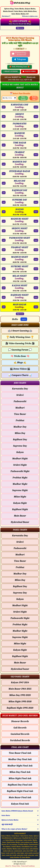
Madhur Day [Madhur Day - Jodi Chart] (20, 427)
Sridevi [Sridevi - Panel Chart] (20, 542)
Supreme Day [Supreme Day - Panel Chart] (20, 593)
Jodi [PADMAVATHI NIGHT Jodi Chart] (4, 240)
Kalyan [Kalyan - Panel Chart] (20, 599)
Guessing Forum (20, 350)
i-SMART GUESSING (11, 71)
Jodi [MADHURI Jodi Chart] (4, 136)
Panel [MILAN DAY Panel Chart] (36, 183)
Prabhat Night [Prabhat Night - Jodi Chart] (20, 478)
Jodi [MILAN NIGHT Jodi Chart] (4, 278)
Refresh (20, 28)
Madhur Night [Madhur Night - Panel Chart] (20, 631)
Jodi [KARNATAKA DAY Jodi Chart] (4, 107)
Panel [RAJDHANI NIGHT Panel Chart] (36, 297)
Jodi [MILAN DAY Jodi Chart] (4, 183)
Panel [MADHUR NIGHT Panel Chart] (36, 259)
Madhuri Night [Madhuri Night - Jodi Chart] (20, 459)
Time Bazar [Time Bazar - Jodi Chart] (20, 414)
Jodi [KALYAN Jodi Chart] (4, 212)
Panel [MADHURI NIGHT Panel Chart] (36, 221)
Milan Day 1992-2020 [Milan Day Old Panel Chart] (20, 695)
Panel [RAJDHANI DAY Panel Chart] (36, 193)
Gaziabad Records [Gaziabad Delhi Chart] (20, 734)
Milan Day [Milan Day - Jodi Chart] (20, 433)
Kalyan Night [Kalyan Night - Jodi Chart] (20, 503)
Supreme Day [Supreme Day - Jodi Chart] (20, 446)
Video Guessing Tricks (20, 343)
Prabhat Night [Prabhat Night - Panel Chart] (20, 625)
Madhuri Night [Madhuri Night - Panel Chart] (20, 605)
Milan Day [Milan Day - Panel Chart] (20, 580)
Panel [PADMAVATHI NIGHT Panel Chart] (36, 240)
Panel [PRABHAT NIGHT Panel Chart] (36, 250)
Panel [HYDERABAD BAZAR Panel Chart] (36, 174)
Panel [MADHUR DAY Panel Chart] (36, 164)
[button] (20, 325)
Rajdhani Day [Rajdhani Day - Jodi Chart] (20, 439)
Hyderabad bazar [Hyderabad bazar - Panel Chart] (20, 669)
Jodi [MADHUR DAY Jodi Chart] (4, 164)
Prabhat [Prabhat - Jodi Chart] (20, 420)
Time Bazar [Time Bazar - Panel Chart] (20, 561)
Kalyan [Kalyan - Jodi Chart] (20, 452)
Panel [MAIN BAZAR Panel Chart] (36, 307)
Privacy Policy (16, 866)
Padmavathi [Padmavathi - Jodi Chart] (20, 401)
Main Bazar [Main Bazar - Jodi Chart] (20, 516)
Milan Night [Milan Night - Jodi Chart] (20, 497)
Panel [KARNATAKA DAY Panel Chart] (36, 107)
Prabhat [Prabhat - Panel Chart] (20, 567)
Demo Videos (20, 369)
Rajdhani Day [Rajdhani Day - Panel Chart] (20, 586)
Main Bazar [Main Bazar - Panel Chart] (20, 663)
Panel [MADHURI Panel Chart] (36, 136)
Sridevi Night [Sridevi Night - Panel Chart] (20, 612)
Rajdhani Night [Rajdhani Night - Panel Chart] (20, 656)
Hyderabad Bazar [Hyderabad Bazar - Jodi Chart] (20, 522)
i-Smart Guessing (20, 331)
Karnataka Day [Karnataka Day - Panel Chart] (20, 536)
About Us (8, 866)
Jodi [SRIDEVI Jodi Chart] (4, 117)
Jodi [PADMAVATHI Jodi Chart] (4, 126)
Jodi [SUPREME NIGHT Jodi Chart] (4, 269)
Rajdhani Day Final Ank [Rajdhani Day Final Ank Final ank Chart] (20, 785)
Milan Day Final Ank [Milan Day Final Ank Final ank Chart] (20, 772)
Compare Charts (20, 375)
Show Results (23, 98)
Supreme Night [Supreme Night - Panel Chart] (20, 637)
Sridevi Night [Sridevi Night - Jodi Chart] (20, 465)
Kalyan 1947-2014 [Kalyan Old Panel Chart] (20, 682)
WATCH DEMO (29, 71)
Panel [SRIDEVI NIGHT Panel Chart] (36, 231)
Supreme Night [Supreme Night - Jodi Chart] (20, 490)
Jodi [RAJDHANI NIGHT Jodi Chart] (4, 297)
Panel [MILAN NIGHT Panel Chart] (36, 278)
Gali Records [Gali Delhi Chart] (20, 728)
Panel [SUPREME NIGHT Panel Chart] (36, 269)
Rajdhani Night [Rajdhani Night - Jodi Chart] (20, 509)
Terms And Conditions (28, 866)
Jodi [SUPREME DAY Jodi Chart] (4, 202)
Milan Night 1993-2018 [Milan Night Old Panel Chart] (20, 702)
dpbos (36, 836)
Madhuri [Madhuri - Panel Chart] (20, 555)
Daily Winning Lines (20, 337)
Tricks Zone (20, 356)
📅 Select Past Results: (20, 93)
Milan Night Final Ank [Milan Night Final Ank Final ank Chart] (20, 778)
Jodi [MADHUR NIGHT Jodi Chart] (4, 259)
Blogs (20, 362)
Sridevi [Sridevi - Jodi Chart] (20, 395)
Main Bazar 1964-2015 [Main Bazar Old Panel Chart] (20, 689)
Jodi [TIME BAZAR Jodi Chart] (4, 145)
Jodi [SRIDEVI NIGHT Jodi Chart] (4, 231)
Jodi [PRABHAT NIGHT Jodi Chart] (4, 250)
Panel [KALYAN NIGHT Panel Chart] (36, 288)
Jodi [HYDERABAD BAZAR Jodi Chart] (4, 174)
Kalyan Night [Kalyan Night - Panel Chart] (20, 650)
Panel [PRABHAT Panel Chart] (36, 155)
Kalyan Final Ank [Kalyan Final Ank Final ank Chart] (20, 804)
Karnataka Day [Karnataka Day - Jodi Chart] (20, 389)
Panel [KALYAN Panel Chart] (36, 212)
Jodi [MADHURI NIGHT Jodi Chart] (4, 221)
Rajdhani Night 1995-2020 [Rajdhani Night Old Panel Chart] (20, 708)
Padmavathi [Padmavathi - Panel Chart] (20, 548)
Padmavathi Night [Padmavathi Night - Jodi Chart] (20, 471)
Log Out (24, 319)
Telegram (20, 59)
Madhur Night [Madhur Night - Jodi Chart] (20, 484)
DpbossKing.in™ (22, 862)
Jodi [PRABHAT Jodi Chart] (4, 155)
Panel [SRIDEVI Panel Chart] (36, 117)
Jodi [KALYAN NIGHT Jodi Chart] (4, 288)
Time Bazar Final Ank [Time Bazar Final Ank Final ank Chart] (20, 753)
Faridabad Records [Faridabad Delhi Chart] (20, 740)
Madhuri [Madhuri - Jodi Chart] (20, 408)
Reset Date (34, 98)
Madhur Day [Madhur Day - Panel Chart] (20, 574)
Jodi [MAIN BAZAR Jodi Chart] (4, 307)
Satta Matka (26, 857)
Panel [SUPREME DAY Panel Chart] (36, 202)
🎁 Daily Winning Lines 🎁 (20, 67)
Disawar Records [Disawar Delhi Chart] (20, 721)
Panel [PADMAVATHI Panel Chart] (36, 126)
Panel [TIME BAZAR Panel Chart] (36, 145)
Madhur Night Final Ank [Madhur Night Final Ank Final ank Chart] (20, 766)
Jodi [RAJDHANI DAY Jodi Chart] (4, 193)
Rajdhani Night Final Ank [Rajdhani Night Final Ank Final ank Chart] (20, 791)
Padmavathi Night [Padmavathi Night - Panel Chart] (20, 618)
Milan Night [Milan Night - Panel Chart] (20, 644)
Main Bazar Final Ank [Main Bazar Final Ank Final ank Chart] (20, 797)
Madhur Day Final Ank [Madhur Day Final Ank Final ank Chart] (20, 759)
